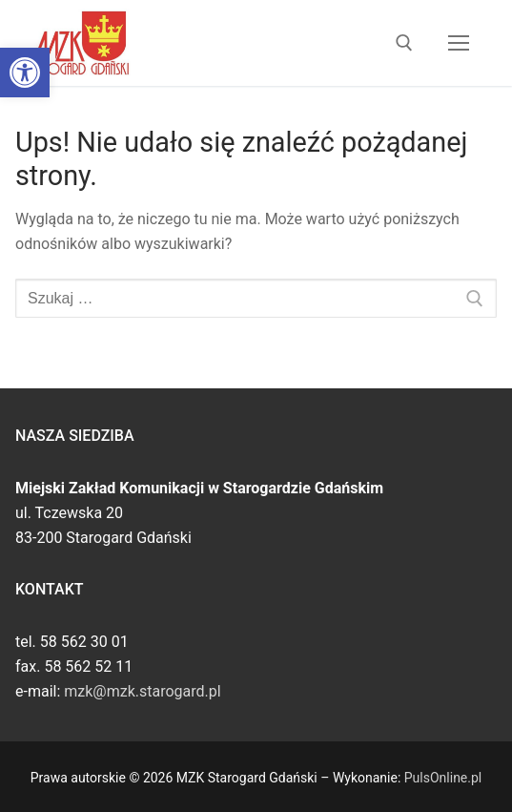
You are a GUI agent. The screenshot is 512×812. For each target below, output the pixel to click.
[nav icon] (459, 43)
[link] (25, 73)
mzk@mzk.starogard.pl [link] (142, 691)
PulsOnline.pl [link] (443, 778)
